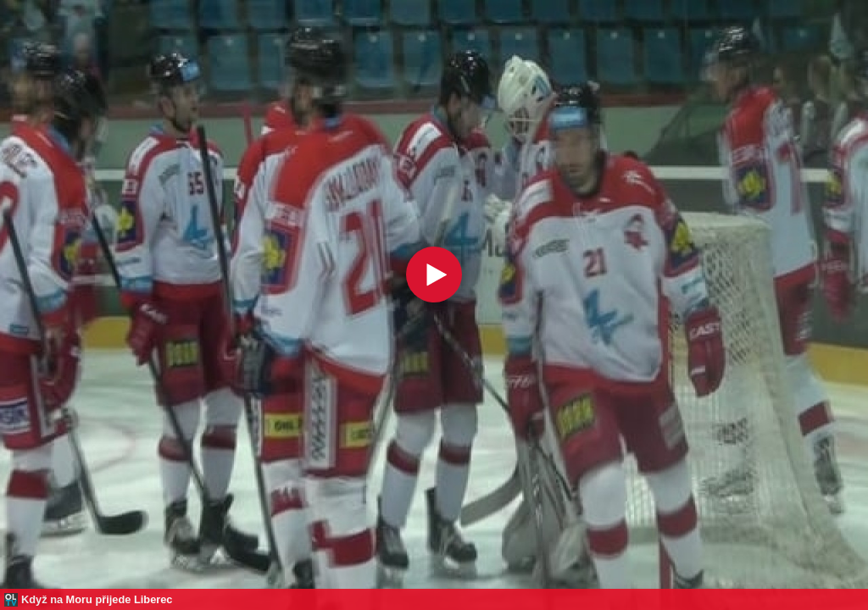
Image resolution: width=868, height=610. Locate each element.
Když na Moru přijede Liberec (97, 599)
